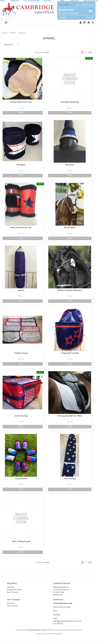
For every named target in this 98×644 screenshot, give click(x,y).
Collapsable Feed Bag (70, 353)
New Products (13, 592)
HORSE (13, 33)
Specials (11, 587)
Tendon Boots (21, 479)
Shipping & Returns (61, 587)
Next (90, 52)
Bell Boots (70, 165)
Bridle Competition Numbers (70, 290)
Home (5, 33)
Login (78, 5)
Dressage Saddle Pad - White (70, 416)
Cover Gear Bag (21, 416)
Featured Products (15, 590)
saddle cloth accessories (21, 102)
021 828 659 (58, 624)
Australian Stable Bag (70, 102)
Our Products (12, 606)
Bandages (21, 165)
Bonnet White (70, 228)
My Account (58, 595)
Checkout (90, 18)
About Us (11, 603)
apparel (21, 290)
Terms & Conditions (61, 590)
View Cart (62, 18)
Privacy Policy (59, 592)
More (70, 113)
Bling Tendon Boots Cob (21, 228)
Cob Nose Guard (21, 353)
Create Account (88, 5)
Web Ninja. (79, 630)
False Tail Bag (70, 479)
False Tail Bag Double (21, 541)
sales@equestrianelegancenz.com (67, 621)
